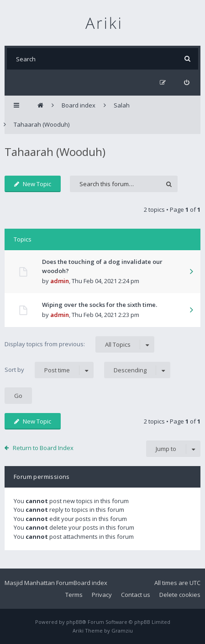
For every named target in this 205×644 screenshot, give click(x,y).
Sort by (49, 370)
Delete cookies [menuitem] (180, 595)
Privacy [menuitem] (102, 595)
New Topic (33, 184)
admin (60, 281)
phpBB (74, 622)
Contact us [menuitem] (136, 595)
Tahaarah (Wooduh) (55, 152)
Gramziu (122, 631)
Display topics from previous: (79, 344)
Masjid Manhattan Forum (39, 583)
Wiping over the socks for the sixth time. (100, 305)
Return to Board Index (43, 448)
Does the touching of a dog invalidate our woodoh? (102, 266)
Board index (90, 583)
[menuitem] (187, 83)
